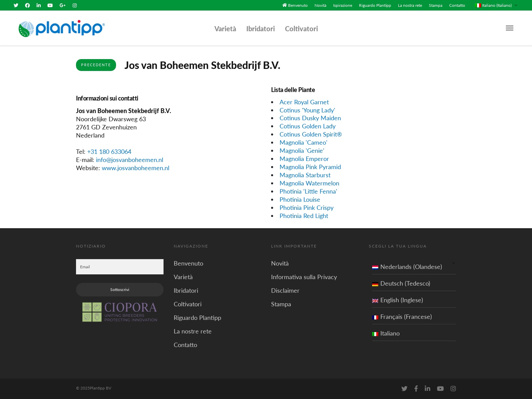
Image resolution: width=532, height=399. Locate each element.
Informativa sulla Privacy (304, 277)
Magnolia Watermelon (309, 183)
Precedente (96, 65)
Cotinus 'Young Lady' (307, 110)
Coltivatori (301, 29)
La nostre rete (193, 331)
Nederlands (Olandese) (407, 267)
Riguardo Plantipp (375, 5)
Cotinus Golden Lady (308, 126)
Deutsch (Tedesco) (401, 283)
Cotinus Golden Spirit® (311, 134)
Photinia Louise (300, 199)
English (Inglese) (398, 300)
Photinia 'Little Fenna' (308, 191)
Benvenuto (298, 5)
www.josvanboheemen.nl (136, 168)
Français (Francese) (402, 316)
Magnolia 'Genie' (302, 150)
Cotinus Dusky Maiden (310, 118)
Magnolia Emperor (304, 159)
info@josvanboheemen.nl (130, 160)
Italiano (386, 333)
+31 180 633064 (109, 151)
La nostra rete (410, 5)
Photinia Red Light (304, 216)
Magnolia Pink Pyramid (310, 167)
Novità (320, 5)
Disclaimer (285, 290)
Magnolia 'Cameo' (303, 142)
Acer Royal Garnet (304, 102)
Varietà (225, 29)
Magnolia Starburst (305, 175)
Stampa (436, 5)
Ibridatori (261, 29)
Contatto (457, 5)
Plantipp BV (101, 388)
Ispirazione (343, 5)
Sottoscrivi (120, 289)
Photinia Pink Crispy (307, 207)
